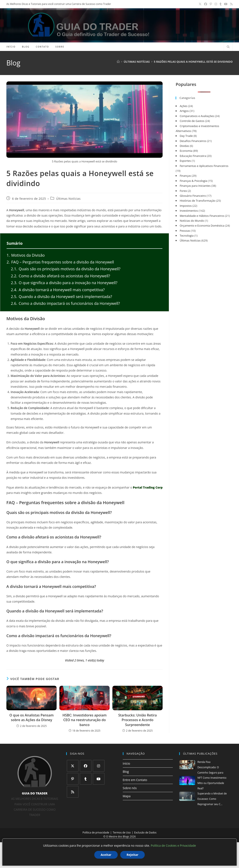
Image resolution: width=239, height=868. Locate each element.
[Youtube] (99, 779)
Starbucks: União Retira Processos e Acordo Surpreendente (138, 720)
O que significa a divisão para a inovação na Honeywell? (64, 283)
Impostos (186, 206)
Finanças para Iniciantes (195, 186)
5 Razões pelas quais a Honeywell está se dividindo (193, 62)
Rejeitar (132, 855)
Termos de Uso (122, 833)
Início (127, 763)
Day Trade (186, 136)
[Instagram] (99, 766)
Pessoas (185, 231)
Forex (183, 191)
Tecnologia (187, 236)
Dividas (184, 146)
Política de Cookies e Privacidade (173, 846)
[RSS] (73, 792)
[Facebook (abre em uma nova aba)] (206, 4)
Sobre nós (130, 788)
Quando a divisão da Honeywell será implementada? (62, 297)
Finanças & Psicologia (193, 181)
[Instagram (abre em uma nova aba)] (216, 4)
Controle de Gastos (192, 121)
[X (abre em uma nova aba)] (200, 4)
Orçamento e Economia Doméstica (202, 226)
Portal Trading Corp (148, 487)
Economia (186, 151)
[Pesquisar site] (228, 47)
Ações (183, 106)
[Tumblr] (86, 779)
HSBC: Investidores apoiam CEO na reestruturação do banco (85, 720)
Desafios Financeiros (193, 141)
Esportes (185, 161)
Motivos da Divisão (26, 255)
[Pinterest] (73, 779)
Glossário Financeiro (193, 196)
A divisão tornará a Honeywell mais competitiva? (58, 290)
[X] (73, 766)
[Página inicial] (118, 62)
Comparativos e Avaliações (197, 116)
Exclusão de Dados (145, 833)
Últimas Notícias (68, 199)
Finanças (185, 176)
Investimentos (189, 211)
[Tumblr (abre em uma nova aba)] (221, 4)
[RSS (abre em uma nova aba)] (231, 4)
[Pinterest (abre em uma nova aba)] (211, 4)
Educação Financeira (193, 156)
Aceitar (106, 855)
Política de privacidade (96, 833)
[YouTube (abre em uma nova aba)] (226, 4)
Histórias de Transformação (197, 201)
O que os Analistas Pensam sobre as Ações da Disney (31, 718)
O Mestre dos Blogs (118, 837)
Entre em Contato (135, 780)
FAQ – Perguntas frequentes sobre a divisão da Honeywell (60, 262)
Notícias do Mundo (192, 221)
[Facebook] (86, 766)
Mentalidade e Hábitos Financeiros (202, 216)
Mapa (127, 796)
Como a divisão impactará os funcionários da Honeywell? (65, 303)
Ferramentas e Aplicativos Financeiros (204, 166)
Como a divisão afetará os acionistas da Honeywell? (60, 276)
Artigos (184, 111)
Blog (126, 772)
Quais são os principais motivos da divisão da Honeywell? (66, 269)
